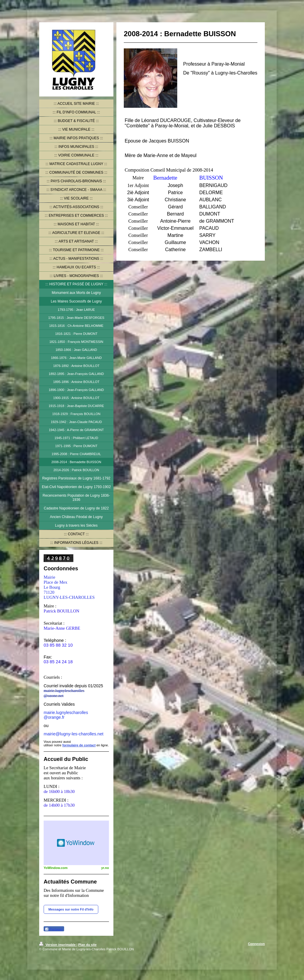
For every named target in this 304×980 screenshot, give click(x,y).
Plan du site (88, 945)
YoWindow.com (56, 868)
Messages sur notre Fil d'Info (71, 909)
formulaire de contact (79, 745)
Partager (54, 929)
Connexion (256, 944)
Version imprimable (58, 945)
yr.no (105, 868)
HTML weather (76, 843)
